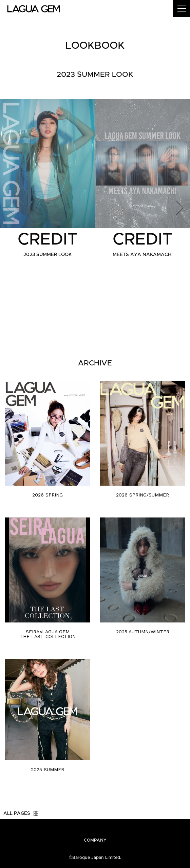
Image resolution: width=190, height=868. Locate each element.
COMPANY (95, 840)
